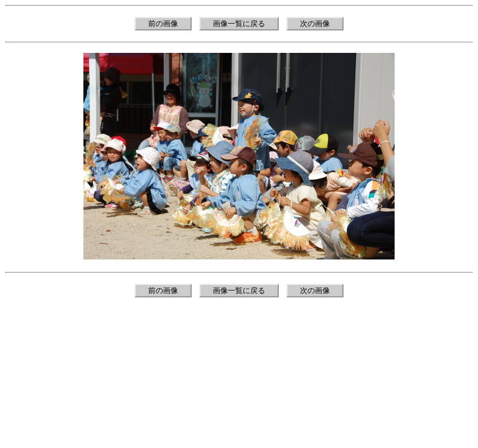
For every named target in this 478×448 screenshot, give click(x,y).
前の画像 (163, 24)
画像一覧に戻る (239, 24)
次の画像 (315, 24)
